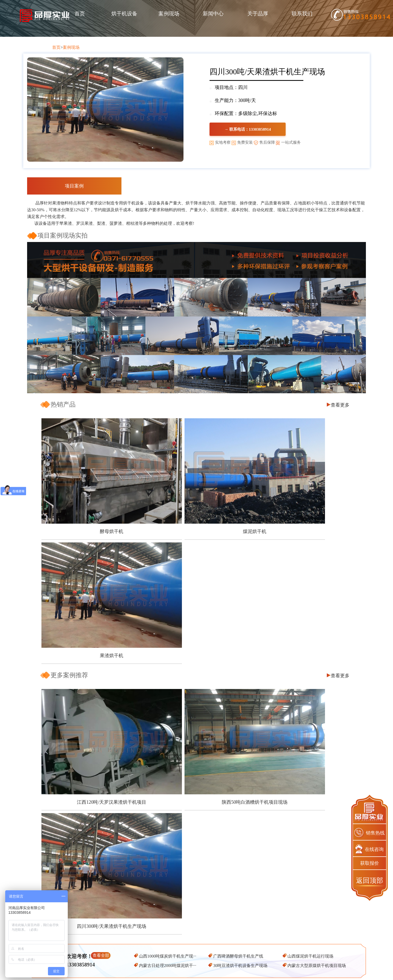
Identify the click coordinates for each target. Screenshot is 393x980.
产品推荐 (248, 920)
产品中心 (189, 920)
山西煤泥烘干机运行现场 (310, 648)
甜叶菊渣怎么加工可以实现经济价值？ (240, 694)
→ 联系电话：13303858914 (265, 130)
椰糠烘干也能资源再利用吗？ (231, 702)
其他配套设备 (189, 957)
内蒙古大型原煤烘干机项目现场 (317, 658)
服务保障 (129, 948)
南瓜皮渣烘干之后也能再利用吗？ (73, 710)
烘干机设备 (124, 14)
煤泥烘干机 (195, 502)
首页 (80, 14)
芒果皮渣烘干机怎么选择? (65, 702)
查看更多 (340, 405)
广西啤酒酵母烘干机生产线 (238, 648)
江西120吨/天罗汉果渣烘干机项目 (92, 619)
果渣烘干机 (299, 502)
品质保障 (129, 939)
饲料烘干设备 (189, 939)
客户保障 (129, 929)
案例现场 (169, 14)
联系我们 (302, 14)
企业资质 (129, 957)
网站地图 (295, 971)
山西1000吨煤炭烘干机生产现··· (168, 648)
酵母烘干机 (92, 502)
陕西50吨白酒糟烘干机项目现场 (195, 619)
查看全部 (101, 648)
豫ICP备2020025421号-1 (264, 971)
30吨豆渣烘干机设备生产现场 (240, 658)
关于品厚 (258, 14)
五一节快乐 (213, 710)
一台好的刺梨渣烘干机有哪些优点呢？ (77, 726)
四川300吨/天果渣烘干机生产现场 (299, 619)
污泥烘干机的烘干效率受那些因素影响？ (242, 718)
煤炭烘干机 (248, 957)
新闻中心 (213, 14)
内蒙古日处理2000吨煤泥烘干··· (168, 658)
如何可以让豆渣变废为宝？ (229, 726)
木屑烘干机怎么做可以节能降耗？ (73, 694)
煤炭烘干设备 (189, 929)
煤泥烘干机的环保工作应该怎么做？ (75, 718)
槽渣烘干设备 (189, 948)
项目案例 (74, 186)
